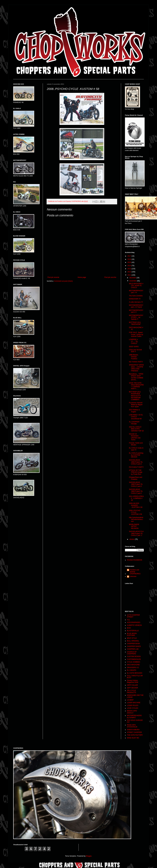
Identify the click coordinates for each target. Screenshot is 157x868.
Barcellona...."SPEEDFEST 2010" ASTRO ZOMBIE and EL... (136, 377)
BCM (129, 628)
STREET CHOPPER (134, 732)
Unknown (133, 576)
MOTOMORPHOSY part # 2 (136, 311)
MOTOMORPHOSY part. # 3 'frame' (136, 306)
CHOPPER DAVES (134, 646)
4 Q (128, 620)
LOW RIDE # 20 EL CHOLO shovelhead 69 (136, 417)
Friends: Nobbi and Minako (136, 444)
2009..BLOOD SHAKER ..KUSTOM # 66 (136, 505)
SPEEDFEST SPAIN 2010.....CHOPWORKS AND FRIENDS (136, 368)
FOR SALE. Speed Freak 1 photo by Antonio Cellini (136, 334)
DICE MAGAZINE (133, 665)
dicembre (133, 278)
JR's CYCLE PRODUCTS (131, 691)
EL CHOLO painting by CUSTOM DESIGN (136, 455)
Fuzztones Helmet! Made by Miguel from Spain (136, 405)
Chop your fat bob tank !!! (135, 351)
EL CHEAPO (132, 670)
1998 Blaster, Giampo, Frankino (134, 357)
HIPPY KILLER (132, 685)
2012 (130, 272)
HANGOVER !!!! (135, 299)
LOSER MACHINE (134, 703)
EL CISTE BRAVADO (135, 673)
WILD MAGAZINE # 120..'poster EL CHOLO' (136, 286)
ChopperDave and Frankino (136, 478)
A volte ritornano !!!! (136, 302)
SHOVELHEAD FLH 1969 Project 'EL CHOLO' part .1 (136, 533)
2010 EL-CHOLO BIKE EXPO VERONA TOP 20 (136, 429)
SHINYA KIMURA (133, 730)
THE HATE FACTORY (135, 735)
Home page (82, 277)
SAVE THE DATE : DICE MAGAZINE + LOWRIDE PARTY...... (136, 386)
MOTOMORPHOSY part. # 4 (136, 292)
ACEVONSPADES (134, 622)
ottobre (132, 539)
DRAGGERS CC (133, 668)
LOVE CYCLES (133, 708)
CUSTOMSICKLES (134, 659)
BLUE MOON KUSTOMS (132, 634)
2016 (130, 259)
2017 (130, 256)
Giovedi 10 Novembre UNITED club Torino (135, 437)
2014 (130, 266)
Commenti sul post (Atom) (63, 281)
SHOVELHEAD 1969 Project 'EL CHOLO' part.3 (136, 484)
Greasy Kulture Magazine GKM (133, 681)
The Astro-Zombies (136, 296)
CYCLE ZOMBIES (134, 662)
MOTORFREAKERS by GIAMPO (134, 716)
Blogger (89, 856)
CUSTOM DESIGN (134, 656)
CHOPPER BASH (133, 644)
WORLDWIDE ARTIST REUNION (134, 526)
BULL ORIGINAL (133, 641)
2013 (130, 269)
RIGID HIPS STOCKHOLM (132, 726)
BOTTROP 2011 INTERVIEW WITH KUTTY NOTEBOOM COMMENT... (135, 396)
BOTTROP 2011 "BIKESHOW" (135, 323)
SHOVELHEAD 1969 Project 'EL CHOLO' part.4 (136, 462)
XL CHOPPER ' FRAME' (135, 423)
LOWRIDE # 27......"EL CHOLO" (134, 341)
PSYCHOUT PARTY (136, 467)
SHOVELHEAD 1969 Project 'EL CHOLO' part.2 (136, 491)
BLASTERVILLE (133, 631)
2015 (130, 262)
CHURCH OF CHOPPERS (132, 653)
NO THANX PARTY (136, 362)
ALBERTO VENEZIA (134, 625)
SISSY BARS (134, 347)
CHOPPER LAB (133, 649)
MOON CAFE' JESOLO (132, 712)
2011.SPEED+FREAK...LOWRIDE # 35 (136, 498)
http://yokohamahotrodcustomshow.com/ (136, 519)
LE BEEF (130, 700)
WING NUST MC (133, 738)
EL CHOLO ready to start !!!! (136, 449)
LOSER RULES (133, 705)
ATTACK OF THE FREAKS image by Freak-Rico (136, 472)
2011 (130, 275)
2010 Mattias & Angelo (134, 411)
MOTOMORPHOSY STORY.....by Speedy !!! (136, 317)
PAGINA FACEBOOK (135, 560)
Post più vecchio (110, 277)
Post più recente (53, 277)
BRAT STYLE (132, 638)
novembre (133, 281)
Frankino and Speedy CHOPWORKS (135, 572)
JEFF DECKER (132, 688)
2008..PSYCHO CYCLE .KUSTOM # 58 (135, 512)
